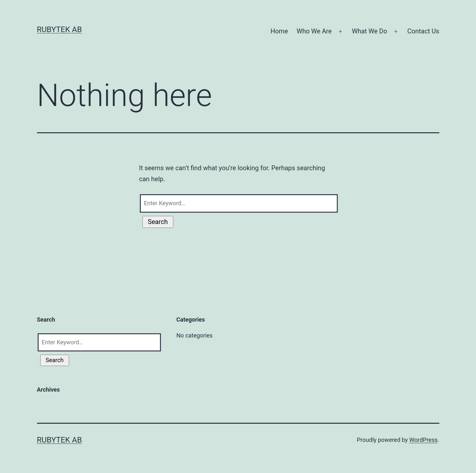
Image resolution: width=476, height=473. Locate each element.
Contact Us (423, 31)
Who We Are (314, 31)
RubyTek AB (60, 30)
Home (279, 31)
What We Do (369, 31)
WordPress (423, 440)
